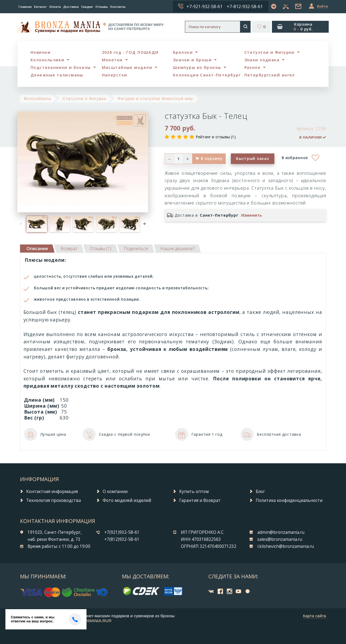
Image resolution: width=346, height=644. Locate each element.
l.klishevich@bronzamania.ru (286, 546)
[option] (37, 224)
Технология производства (54, 500)
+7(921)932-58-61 (122, 532)
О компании (115, 492)
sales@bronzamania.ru (280, 539)
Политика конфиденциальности (289, 500)
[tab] (69, 249)
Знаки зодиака (262, 60)
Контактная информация (52, 492)
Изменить (252, 215)
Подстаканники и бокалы (61, 67)
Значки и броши (192, 60)
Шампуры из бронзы (197, 67)
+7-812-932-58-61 (245, 6)
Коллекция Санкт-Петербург (207, 75)
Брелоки (183, 52)
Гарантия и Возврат (200, 500)
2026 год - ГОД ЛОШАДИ (130, 52)
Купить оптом (194, 492)
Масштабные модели (127, 67)
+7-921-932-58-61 (204, 6)
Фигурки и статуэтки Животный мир (155, 98)
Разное (253, 67)
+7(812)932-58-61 (122, 539)
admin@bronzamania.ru (281, 532)
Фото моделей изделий (127, 500)
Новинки (41, 52)
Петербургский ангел (270, 75)
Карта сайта (315, 616)
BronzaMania (38, 98)
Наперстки (115, 75)
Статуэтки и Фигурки (270, 52)
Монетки (112, 60)
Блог (260, 492)
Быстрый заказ (252, 158)
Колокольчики (47, 60)
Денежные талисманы (57, 75)
